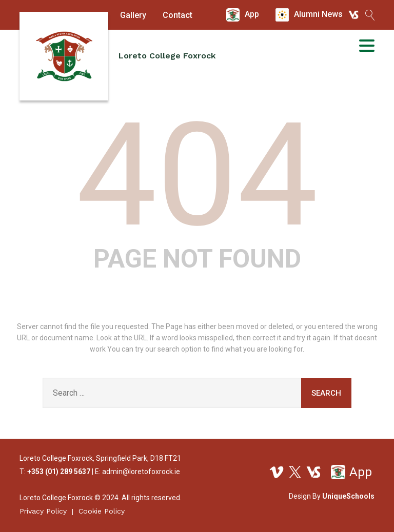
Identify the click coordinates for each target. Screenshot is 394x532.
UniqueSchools (348, 496)
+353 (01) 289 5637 (59, 472)
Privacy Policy (43, 511)
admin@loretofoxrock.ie (141, 472)
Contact (178, 15)
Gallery (133, 15)
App (351, 472)
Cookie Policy (102, 511)
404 (197, 175)
